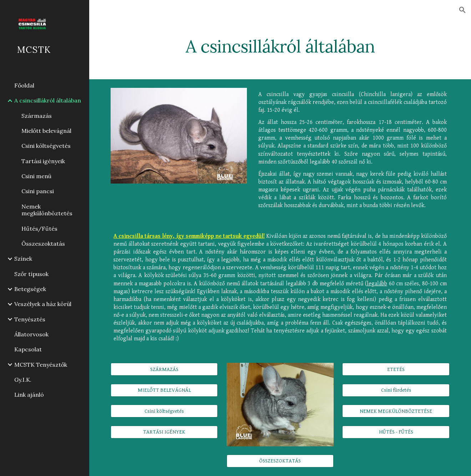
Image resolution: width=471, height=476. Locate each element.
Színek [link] (23, 259)
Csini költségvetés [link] (46, 146)
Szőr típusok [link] (31, 274)
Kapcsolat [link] (28, 349)
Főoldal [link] (24, 85)
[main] (280, 45)
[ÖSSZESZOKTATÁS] (280, 461)
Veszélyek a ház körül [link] (43, 304)
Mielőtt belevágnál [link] (46, 131)
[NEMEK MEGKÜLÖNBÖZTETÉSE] (396, 411)
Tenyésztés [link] (30, 319)
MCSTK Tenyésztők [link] (41, 365)
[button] (462, 10)
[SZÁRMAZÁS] (164, 369)
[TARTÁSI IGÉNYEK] (164, 432)
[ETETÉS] (396, 369)
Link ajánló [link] (29, 395)
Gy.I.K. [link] (23, 380)
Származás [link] (37, 116)
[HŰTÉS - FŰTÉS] (396, 432)
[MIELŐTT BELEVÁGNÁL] (164, 390)
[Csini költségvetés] (164, 411)
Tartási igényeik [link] (43, 161)
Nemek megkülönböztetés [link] (47, 210)
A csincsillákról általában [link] (48, 100)
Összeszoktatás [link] (43, 244)
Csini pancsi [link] (38, 191)
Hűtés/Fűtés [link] (39, 229)
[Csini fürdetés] (396, 390)
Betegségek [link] (30, 289)
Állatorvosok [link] (31, 334)
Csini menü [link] (36, 176)
